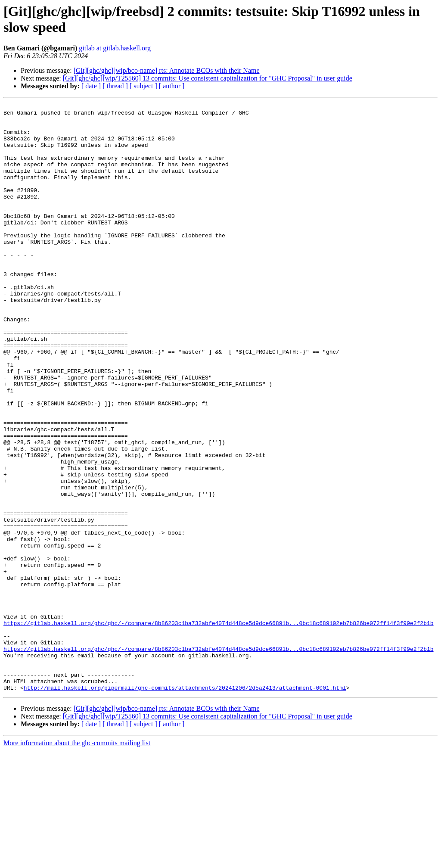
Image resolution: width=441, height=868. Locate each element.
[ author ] (172, 86)
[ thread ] (115, 86)
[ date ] (91, 86)
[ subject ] (143, 86)
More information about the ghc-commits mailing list (77, 860)
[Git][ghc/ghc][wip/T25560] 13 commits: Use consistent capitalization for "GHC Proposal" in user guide (208, 78)
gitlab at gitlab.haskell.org (115, 48)
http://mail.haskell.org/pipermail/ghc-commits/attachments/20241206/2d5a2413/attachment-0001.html (185, 805)
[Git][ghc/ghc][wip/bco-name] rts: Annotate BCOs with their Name (167, 70)
